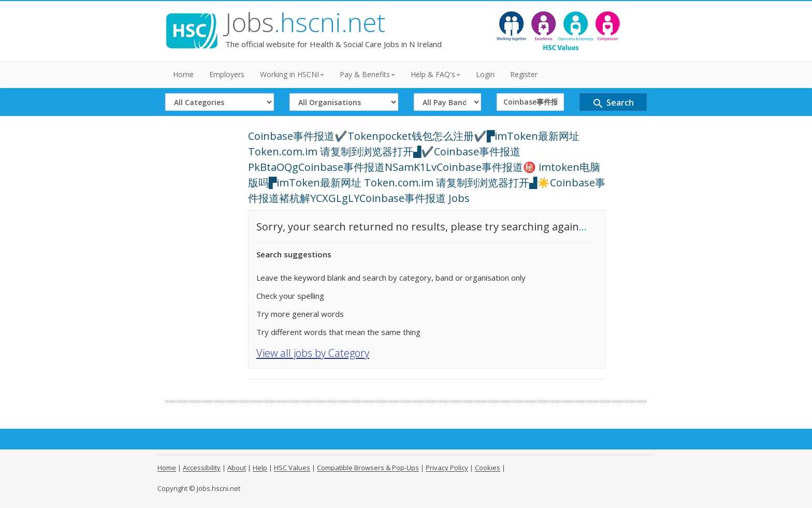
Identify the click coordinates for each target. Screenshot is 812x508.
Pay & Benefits (367, 74)
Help (260, 468)
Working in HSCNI (292, 74)
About (237, 468)
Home (183, 74)
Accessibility (202, 468)
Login (485, 74)
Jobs (305, 22)
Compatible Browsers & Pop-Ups (368, 468)
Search (613, 103)
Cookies (488, 468)
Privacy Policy (447, 468)
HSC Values (292, 468)
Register (524, 74)
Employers (227, 74)
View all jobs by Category (313, 353)
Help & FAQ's (436, 74)
